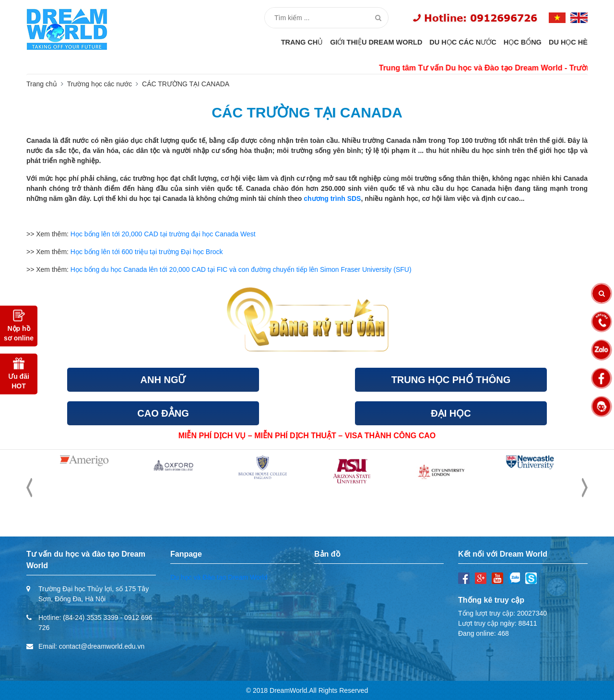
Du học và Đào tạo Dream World (219, 577)
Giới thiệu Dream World (376, 42)
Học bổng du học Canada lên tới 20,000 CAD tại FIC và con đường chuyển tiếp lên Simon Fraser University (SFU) (242, 269)
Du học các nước (463, 42)
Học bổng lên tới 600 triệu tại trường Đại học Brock (147, 252)
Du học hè (568, 42)
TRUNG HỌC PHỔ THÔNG (451, 380)
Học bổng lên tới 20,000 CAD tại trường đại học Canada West (163, 234)
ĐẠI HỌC (451, 413)
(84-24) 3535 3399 (90, 618)
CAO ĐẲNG (163, 413)
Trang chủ (302, 42)
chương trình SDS (332, 198)
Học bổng (523, 42)
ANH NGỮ (163, 380)
